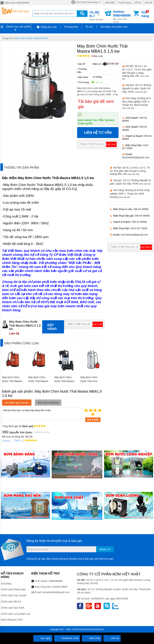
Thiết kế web (78, 629)
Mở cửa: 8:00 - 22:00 (123, 17)
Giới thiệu (110, 3)
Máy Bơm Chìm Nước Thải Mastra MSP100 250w (38, 381)
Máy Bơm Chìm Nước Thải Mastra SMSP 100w (12, 381)
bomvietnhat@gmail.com (136, 157)
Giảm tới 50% (97, 15)
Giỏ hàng (145, 14)
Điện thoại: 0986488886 (15, 3)
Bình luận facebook (48, 403)
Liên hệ (148, 3)
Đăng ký (105, 549)
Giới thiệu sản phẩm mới (114, 27)
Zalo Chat (92, 638)
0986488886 (56, 581)
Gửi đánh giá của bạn (17, 403)
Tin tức (89, 27)
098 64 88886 (141, 209)
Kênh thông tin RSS (12, 620)
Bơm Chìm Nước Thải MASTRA (31, 38)
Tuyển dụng (125, 3)
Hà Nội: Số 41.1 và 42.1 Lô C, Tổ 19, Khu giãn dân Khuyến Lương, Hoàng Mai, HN (130, 171)
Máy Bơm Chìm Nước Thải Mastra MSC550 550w (64, 381)
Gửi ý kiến (93, 420)
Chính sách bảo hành (13, 608)
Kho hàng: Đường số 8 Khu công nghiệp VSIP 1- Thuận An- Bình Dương (130, 193)
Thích (16, 440)
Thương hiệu (71, 27)
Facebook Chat (67, 638)
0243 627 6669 (139, 228)
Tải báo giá (111, 64)
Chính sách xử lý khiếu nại (15, 614)
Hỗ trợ (138, 3)
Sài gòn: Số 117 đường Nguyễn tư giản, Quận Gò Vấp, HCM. (137, 88)
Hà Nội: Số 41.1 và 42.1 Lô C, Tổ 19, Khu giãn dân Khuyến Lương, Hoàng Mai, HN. (137, 72)
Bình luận (97, 56)
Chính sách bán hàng (86, 2)
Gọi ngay (43, 638)
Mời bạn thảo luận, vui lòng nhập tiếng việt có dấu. (42, 414)
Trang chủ (7, 38)
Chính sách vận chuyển (14, 595)
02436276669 (60, 587)
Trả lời (6, 441)
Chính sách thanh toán (13, 589)
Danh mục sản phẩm (19, 26)
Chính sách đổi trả (11, 602)
